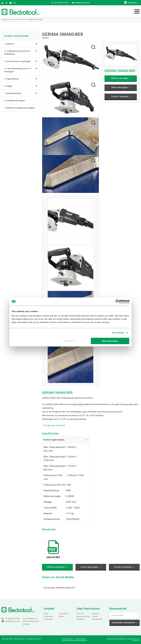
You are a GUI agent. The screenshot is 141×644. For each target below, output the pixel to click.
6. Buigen (8, 86)
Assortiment (63, 614)
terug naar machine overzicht (59, 587)
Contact (95, 616)
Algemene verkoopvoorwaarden (74, 640)
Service (61, 616)
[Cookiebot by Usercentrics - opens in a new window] (118, 302)
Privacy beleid (67, 639)
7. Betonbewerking (12, 93)
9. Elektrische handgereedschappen (20, 108)
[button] (132, 2)
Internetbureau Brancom (134, 640)
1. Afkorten (9, 44)
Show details (118, 333)
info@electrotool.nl (82, 3)
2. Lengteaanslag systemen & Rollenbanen (17, 52)
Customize (70, 341)
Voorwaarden (97, 619)
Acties (46, 614)
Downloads (48, 619)
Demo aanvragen (121, 87)
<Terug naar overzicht (54, 425)
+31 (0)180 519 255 (61, 3)
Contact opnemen (121, 96)
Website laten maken (115, 639)
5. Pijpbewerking (11, 79)
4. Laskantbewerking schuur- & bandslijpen (18, 70)
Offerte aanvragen (121, 78)
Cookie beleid (80, 639)
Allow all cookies (110, 341)
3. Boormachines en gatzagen (17, 61)
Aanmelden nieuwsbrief (125, 622)
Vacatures (95, 614)
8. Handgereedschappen (15, 100)
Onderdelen (48, 616)
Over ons (80, 614)
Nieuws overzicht (83, 616)
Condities (80, 619)
